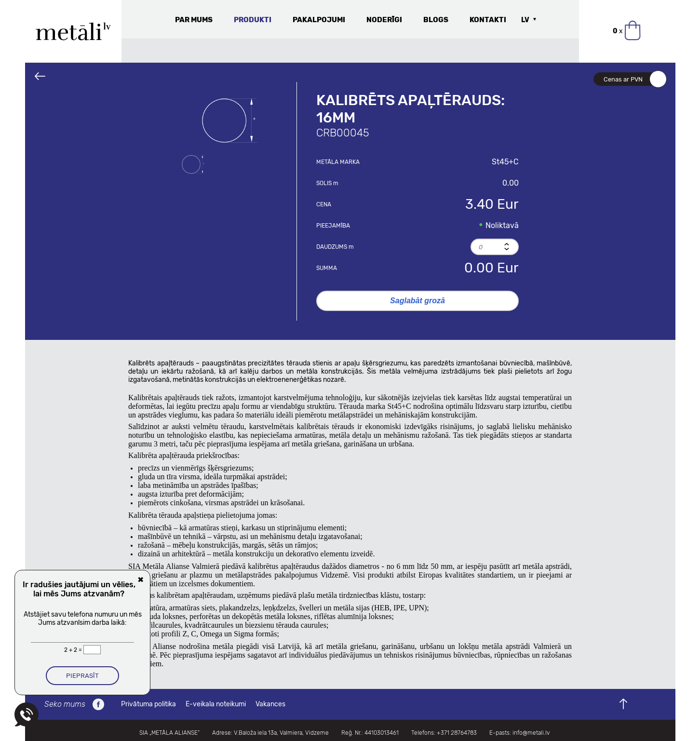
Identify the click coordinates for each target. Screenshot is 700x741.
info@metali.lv (531, 733)
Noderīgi (384, 20)
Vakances (270, 704)
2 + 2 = (74, 650)
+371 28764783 (457, 733)
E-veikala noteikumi (216, 704)
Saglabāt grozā (417, 301)
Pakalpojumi (319, 20)
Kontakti (488, 20)
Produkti (253, 20)
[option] (229, 121)
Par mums (194, 20)
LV (525, 20)
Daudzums (335, 247)
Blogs (436, 20)
